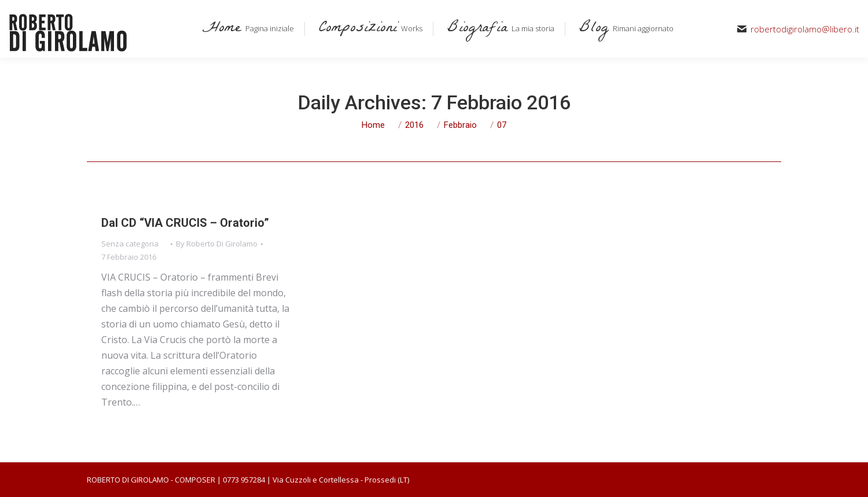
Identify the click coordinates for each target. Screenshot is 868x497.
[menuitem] (246, 29)
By (217, 244)
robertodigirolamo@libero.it (805, 29)
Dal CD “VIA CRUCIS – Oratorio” (185, 223)
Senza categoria (130, 244)
